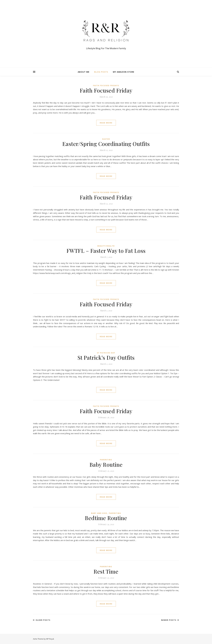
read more (106, 123)
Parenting (106, 460)
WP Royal (50, 639)
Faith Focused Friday (106, 90)
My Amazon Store (124, 72)
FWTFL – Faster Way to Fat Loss (106, 251)
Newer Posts (170, 620)
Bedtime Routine (106, 518)
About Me (84, 72)
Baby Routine (106, 464)
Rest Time (106, 571)
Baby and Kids (99, 513)
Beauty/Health (106, 246)
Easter (106, 139)
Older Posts (42, 620)
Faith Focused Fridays (106, 86)
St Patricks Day (106, 353)
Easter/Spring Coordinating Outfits (106, 144)
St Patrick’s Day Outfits (106, 357)
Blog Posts (101, 72)
